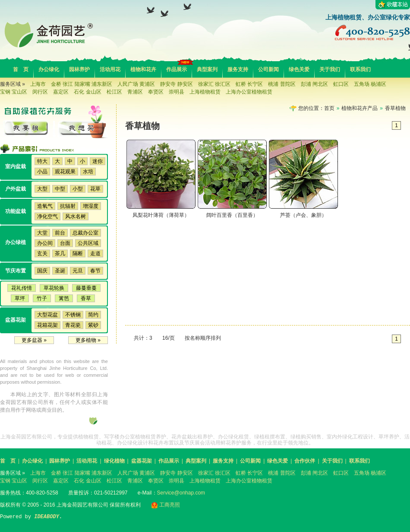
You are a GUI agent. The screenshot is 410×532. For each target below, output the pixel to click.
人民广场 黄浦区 (136, 84)
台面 (65, 243)
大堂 (42, 233)
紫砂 (93, 325)
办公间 (45, 243)
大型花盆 (47, 315)
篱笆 (64, 298)
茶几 (60, 253)
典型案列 (207, 69)
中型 (60, 189)
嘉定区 (61, 92)
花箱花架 (47, 325)
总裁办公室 (85, 233)
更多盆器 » (34, 340)
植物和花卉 (143, 69)
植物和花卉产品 (360, 108)
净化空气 (47, 216)
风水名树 (76, 216)
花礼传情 (22, 288)
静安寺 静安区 (176, 84)
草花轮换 (54, 288)
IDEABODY (47, 517)
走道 (95, 253)
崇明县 (177, 92)
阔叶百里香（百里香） (232, 215)
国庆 (42, 271)
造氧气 (45, 206)
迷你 (98, 161)
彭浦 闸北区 (314, 84)
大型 (42, 189)
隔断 (78, 253)
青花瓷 (73, 325)
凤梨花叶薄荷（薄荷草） (161, 215)
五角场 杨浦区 (370, 84)
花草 (95, 189)
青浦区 (135, 92)
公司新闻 (268, 69)
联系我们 (360, 69)
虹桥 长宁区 (249, 84)
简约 (93, 315)
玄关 (42, 253)
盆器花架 (142, 461)
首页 (329, 108)
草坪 (20, 298)
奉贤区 (156, 92)
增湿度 (91, 206)
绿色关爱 (299, 69)
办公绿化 (49, 69)
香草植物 (395, 108)
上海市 (38, 84)
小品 (42, 172)
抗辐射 (68, 206)
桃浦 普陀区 (282, 84)
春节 (95, 271)
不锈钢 (73, 315)
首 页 (21, 69)
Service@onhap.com (181, 493)
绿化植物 (114, 461)
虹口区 (341, 84)
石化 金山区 (87, 92)
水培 (88, 172)
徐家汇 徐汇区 (214, 84)
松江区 (114, 92)
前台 (60, 233)
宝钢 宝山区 (14, 92)
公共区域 (88, 243)
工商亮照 (166, 505)
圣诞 (60, 271)
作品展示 (177, 69)
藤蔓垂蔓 (86, 288)
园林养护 (79, 69)
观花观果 (65, 172)
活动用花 (110, 69)
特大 (42, 161)
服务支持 (238, 69)
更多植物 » (88, 340)
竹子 (42, 298)
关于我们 (330, 69)
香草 (86, 298)
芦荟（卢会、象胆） (303, 215)
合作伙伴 (305, 461)
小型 (78, 189)
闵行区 (40, 92)
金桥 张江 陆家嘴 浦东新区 (82, 84)
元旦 (78, 271)
